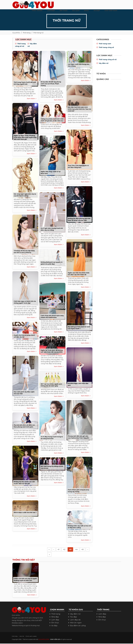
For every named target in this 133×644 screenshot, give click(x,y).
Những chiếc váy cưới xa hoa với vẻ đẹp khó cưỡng (79, 527)
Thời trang (27, 33)
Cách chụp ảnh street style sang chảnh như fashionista (52, 316)
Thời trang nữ (38, 33)
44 (78, 550)
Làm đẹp (55, 620)
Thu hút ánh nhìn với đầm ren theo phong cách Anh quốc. (24, 426)
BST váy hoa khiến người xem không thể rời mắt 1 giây (51, 385)
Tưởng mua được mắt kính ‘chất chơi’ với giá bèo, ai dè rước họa (52, 120)
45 (85, 550)
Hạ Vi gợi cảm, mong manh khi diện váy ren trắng (52, 229)
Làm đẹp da (75, 620)
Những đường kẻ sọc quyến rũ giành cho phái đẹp (52, 263)
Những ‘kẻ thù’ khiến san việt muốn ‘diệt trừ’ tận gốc (24, 483)
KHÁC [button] (86, 10)
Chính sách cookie (28, 637)
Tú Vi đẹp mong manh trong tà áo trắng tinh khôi (52, 438)
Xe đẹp (54, 626)
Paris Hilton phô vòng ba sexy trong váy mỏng (78, 491)
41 (59, 550)
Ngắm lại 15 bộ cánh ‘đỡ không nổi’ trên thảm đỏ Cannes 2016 (52, 351)
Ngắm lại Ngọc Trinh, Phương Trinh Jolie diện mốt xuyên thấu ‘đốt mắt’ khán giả (25, 137)
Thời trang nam (105, 44)
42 (66, 550)
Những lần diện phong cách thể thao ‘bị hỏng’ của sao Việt (79, 219)
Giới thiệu (14, 637)
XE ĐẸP (97, 10)
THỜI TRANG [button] (37, 10)
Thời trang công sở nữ (108, 59)
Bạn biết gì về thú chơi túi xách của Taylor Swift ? (79, 328)
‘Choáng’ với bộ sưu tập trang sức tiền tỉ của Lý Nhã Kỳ (24, 252)
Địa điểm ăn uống (78, 626)
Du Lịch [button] (76, 10)
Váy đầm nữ (104, 63)
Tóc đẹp (73, 617)
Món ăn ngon (76, 623)
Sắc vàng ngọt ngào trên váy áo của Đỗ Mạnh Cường (25, 195)
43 (72, 550)
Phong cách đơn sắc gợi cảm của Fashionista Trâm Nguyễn (78, 437)
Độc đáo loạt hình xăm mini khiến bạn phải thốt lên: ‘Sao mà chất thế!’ (79, 109)
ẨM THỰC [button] (64, 10)
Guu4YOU (16, 33)
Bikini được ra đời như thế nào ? (25, 512)
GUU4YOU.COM (44, 640)
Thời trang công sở (106, 47)
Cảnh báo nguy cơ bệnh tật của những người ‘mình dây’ (25, 302)
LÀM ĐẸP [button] (51, 10)
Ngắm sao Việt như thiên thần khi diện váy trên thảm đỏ (79, 274)
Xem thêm (32, 99)
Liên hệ (20, 637)
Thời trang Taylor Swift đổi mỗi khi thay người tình (25, 83)
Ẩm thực (55, 623)
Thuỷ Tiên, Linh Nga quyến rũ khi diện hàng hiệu (78, 166)
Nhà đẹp (55, 617)
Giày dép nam (111, 10)
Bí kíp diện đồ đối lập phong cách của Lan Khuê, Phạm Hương (51, 84)
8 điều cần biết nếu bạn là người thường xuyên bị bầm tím (25, 580)
